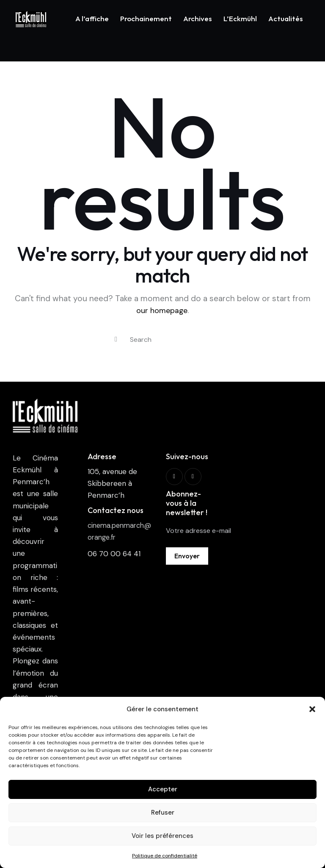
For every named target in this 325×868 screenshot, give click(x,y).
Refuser (163, 813)
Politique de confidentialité (165, 856)
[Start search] (116, 317)
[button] (312, 709)
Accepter (163, 789)
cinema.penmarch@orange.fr (118, 508)
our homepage (162, 287)
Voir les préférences (162, 836)
